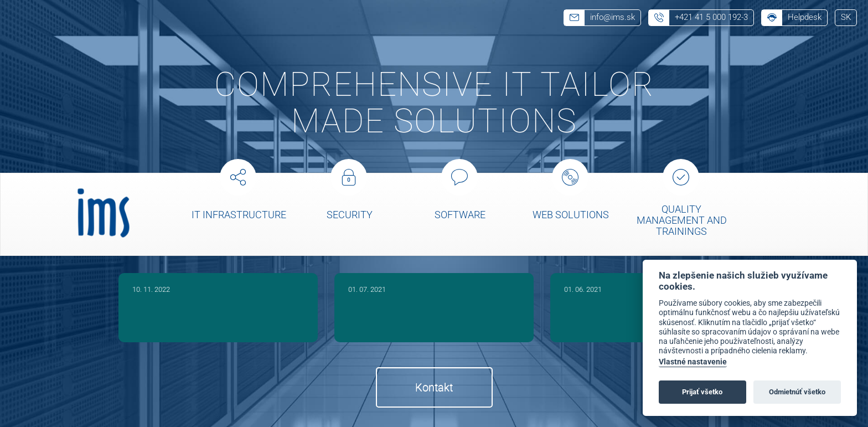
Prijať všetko (702, 392)
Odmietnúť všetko (797, 392)
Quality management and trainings (682, 220)
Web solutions (571, 215)
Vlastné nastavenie (693, 362)
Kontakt (434, 387)
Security (350, 215)
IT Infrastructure (239, 215)
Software (460, 215)
